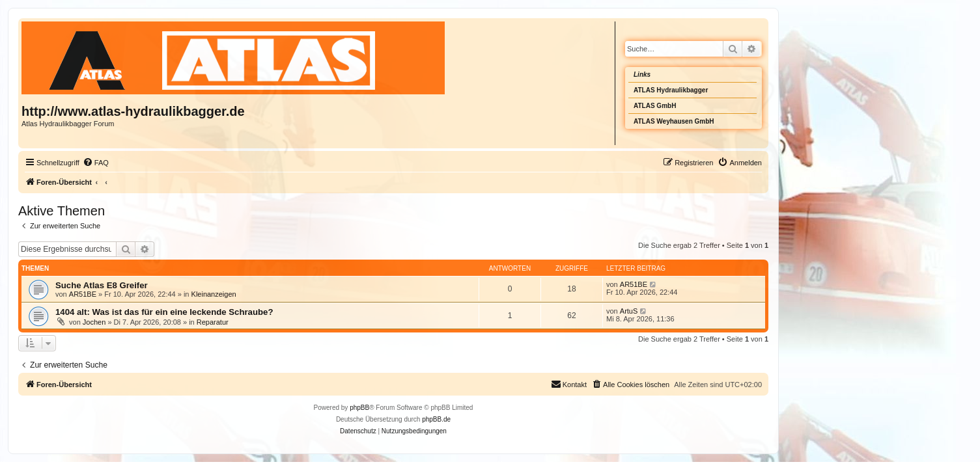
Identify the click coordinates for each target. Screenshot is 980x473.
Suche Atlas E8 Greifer (102, 285)
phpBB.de (436, 419)
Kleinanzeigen (214, 294)
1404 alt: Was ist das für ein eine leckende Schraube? (164, 312)
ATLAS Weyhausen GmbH (674, 121)
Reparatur (213, 322)
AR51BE (83, 294)
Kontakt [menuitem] (569, 384)
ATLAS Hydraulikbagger (671, 90)
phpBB (359, 408)
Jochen (94, 322)
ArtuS (629, 311)
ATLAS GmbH (655, 106)
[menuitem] (96, 163)
